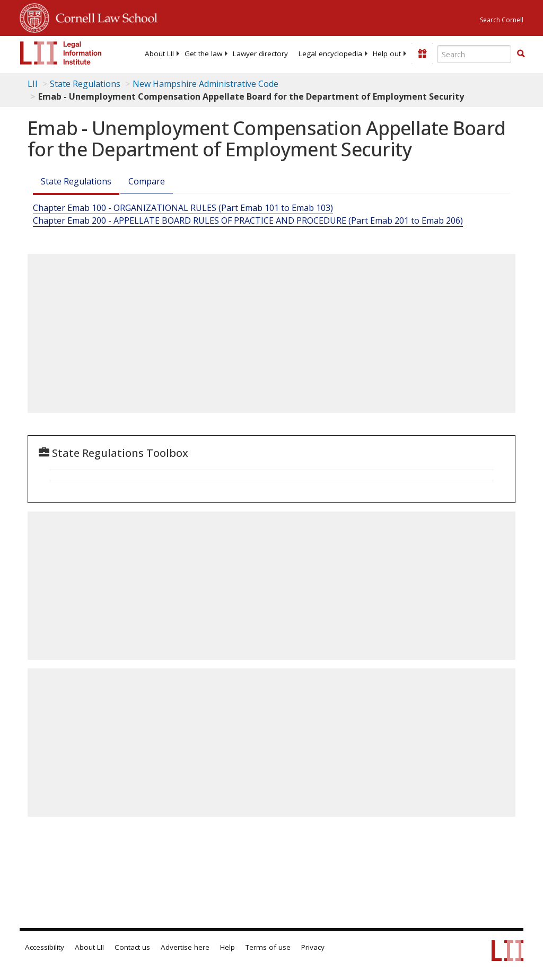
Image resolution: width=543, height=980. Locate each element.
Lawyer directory (260, 54)
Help (227, 947)
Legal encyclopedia (330, 54)
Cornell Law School (103, 16)
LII (33, 84)
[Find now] (521, 54)
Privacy (313, 947)
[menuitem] (159, 54)
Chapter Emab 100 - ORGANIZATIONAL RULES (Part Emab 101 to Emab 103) (183, 208)
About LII (159, 54)
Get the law (203, 54)
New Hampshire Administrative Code (205, 84)
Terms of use (268, 947)
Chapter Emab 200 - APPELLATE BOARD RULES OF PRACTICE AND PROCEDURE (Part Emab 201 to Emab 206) (248, 220)
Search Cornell (502, 20)
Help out (387, 54)
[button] (521, 54)
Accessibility (45, 947)
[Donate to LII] (422, 54)
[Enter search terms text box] (474, 54)
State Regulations (85, 84)
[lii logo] (61, 53)
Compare (147, 181)
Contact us (132, 947)
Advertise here (185, 947)
